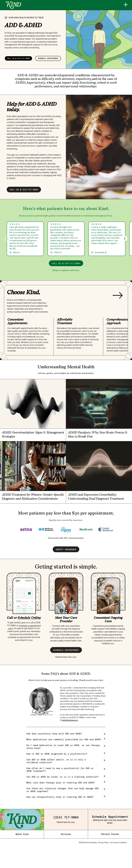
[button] (125, 248)
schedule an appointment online (22, 644)
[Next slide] (118, 305)
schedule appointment (20, 67)
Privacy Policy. (104, 862)
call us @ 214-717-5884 (22, 59)
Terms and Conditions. (119, 862)
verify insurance (66, 567)
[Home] (14, 5)
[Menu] (124, 5)
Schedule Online (29, 635)
